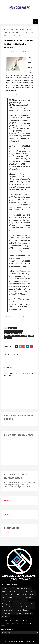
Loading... (7, 532)
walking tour (28, 613)
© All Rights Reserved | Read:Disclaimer (14, 623)
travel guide (29, 604)
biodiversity (28, 598)
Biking (4, 607)
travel (4, 588)
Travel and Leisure (15, 591)
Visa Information (18, 604)
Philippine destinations (27, 607)
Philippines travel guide (23, 588)
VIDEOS (4, 591)
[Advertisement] (20, 14)
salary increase (28, 32)
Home (5, 29)
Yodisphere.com (29, 641)
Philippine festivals (8, 610)
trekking (19, 598)
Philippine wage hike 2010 (13, 32)
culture (11, 588)
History (4, 595)
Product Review (7, 613)
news (34, 31)
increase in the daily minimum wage (14, 331)
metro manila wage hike (22, 31)
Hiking (18, 595)
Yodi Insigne (19, 641)
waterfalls (5, 616)
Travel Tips (18, 613)
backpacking (6, 601)
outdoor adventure (22, 610)
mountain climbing (29, 595)
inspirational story (29, 591)
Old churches (13, 607)
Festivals (15, 601)
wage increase (17, 34)
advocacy (24, 601)
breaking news (13, 29)
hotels (11, 595)
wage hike (7, 34)
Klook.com (8, 500)
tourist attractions (8, 598)
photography (6, 604)
